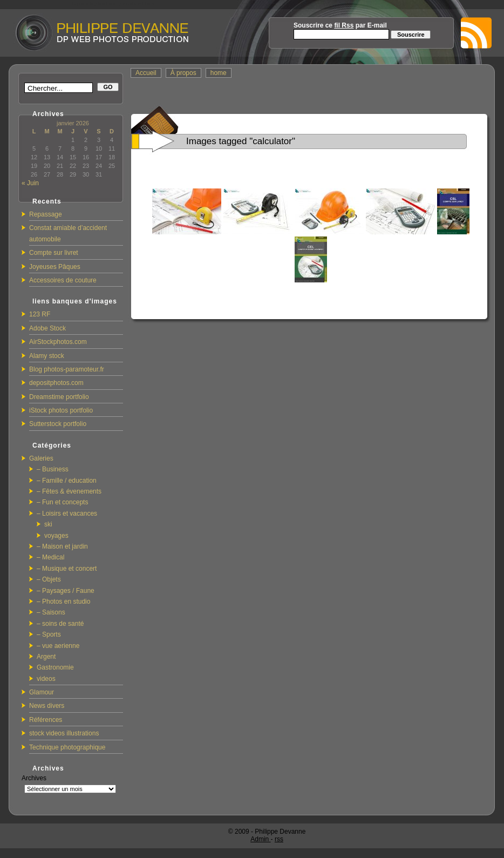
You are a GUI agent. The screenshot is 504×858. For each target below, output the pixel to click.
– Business (53, 469)
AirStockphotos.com (58, 342)
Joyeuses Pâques (55, 267)
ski (48, 524)
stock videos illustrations (64, 733)
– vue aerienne (58, 646)
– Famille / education (67, 481)
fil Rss (344, 25)
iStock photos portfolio (61, 410)
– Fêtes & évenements (69, 491)
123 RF (40, 314)
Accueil (146, 73)
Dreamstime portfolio (59, 397)
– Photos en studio (63, 602)
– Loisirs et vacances (67, 514)
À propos (183, 73)
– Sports (49, 634)
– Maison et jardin (62, 546)
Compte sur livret (54, 253)
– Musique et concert (67, 569)
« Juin (30, 183)
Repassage (46, 214)
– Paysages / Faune (66, 591)
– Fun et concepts (62, 502)
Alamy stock (47, 356)
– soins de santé (60, 624)
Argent (46, 657)
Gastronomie (55, 667)
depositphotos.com (56, 383)
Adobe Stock (47, 328)
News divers (47, 706)
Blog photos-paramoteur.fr (67, 369)
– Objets (49, 579)
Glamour (42, 692)
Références (46, 720)
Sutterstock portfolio (58, 424)
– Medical (50, 557)
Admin (260, 839)
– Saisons (51, 612)
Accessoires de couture (63, 280)
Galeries (41, 458)
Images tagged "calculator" (241, 141)
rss (279, 839)
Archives (34, 778)
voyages (56, 536)
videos (46, 679)
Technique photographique (67, 747)
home (219, 73)
